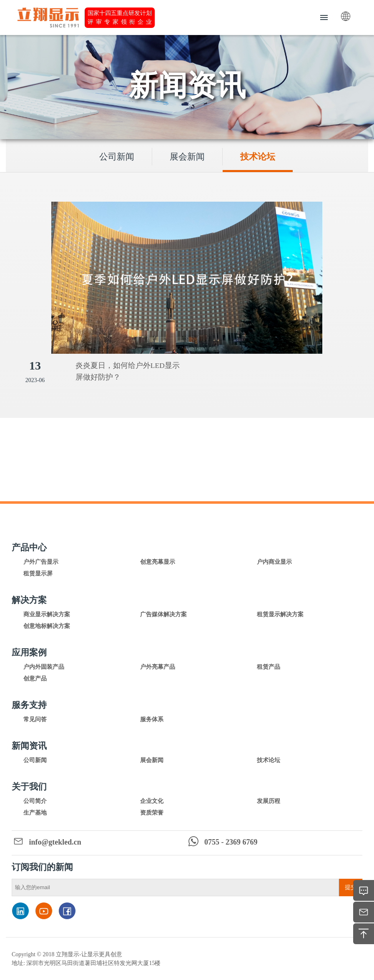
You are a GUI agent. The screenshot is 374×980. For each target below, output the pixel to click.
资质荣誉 (152, 813)
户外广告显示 (41, 562)
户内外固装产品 (44, 667)
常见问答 (35, 719)
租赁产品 (269, 667)
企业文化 (152, 801)
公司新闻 (117, 157)
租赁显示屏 (38, 574)
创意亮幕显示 (158, 562)
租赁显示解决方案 (280, 614)
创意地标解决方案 (47, 626)
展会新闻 (187, 157)
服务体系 (152, 719)
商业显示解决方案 (47, 614)
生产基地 (35, 813)
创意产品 (35, 679)
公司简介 (35, 801)
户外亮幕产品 (158, 667)
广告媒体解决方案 (163, 614)
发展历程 (269, 801)
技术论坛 (258, 157)
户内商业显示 (274, 562)
